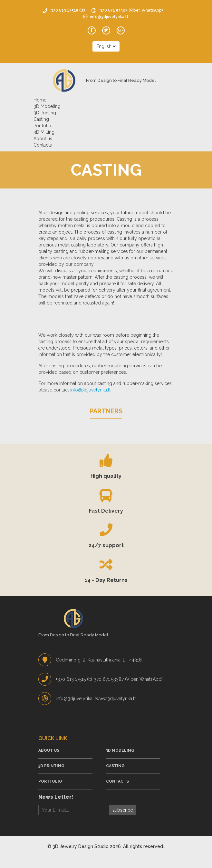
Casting (41, 119)
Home (40, 100)
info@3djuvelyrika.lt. (91, 390)
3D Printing (45, 113)
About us (43, 139)
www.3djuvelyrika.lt (116, 699)
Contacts (43, 145)
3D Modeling (47, 106)
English (106, 46)
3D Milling (44, 132)
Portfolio (42, 126)
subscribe (123, 810)
